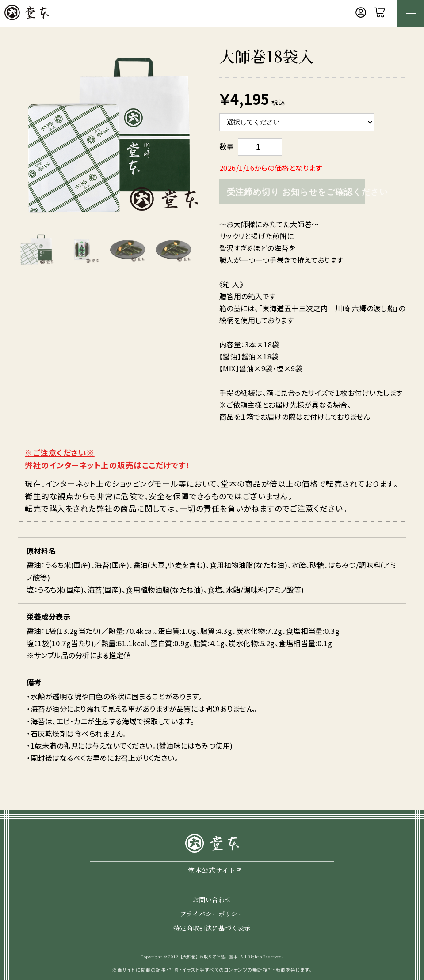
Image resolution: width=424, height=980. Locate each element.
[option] (109, 136)
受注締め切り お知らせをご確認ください (296, 192)
